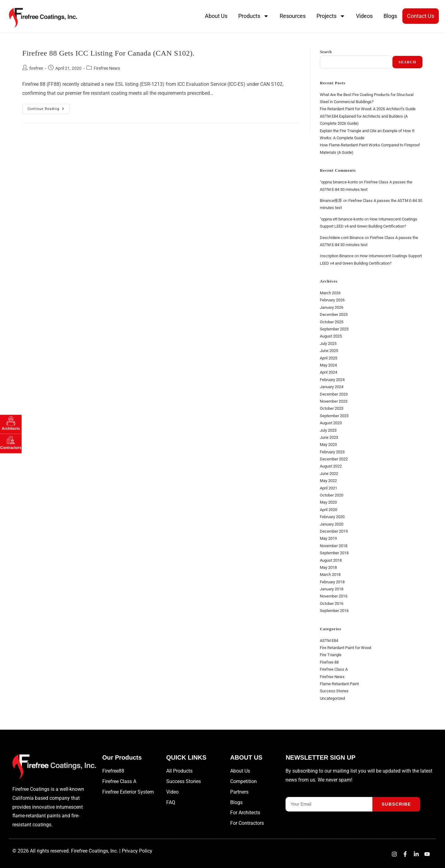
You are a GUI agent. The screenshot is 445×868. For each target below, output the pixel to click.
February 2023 (332, 452)
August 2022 (331, 466)
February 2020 (332, 517)
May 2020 (328, 502)
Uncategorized (332, 698)
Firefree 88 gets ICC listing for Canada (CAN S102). (108, 53)
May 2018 (328, 567)
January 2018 (332, 589)
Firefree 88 (329, 662)
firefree (36, 68)
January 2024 (332, 387)
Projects (331, 16)
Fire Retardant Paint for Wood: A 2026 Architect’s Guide (368, 109)
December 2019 (334, 531)
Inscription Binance (337, 256)
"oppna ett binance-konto (342, 219)
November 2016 (334, 596)
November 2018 (334, 546)
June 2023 (329, 437)
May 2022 (328, 481)
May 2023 (328, 444)
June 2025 (329, 351)
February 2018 (332, 582)
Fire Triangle (331, 655)
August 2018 (331, 560)
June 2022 (329, 474)
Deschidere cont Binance (342, 238)
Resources (293, 16)
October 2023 (332, 408)
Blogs (390, 16)
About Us (216, 16)
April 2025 (328, 358)
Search (326, 52)
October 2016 (332, 604)
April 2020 (328, 510)
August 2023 (331, 423)
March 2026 (330, 293)
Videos (364, 16)
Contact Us (421, 16)
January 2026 (332, 307)
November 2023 (334, 401)
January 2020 (332, 524)
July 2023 (328, 430)
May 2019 (328, 538)
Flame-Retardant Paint (339, 684)
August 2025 (331, 336)
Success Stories (334, 691)
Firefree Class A (334, 669)
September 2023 (334, 416)
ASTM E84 (329, 641)
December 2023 (334, 394)
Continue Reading (49, 107)
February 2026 (332, 300)
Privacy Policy (137, 851)
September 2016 (334, 611)
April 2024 (328, 372)
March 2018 (330, 574)
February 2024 (332, 380)
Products (254, 16)
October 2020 (332, 495)
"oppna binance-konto (339, 182)
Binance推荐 (331, 201)
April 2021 (328, 488)
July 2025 (328, 344)
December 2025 (334, 314)
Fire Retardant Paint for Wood (345, 648)
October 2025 (332, 322)
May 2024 (328, 365)
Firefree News (107, 68)
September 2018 (334, 553)
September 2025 (334, 329)
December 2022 (334, 459)
